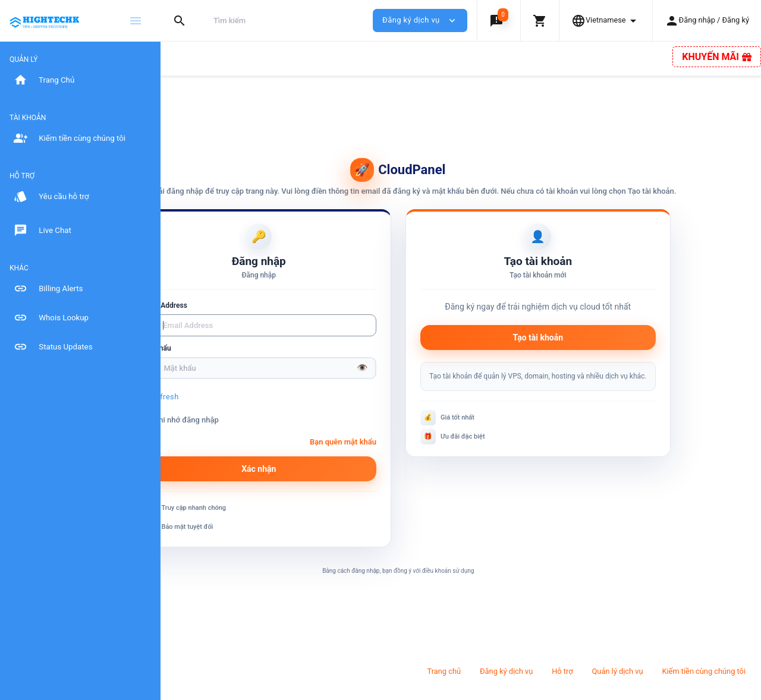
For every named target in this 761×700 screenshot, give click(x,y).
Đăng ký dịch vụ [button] (420, 21)
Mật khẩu (231, 360)
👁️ (425, 379)
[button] (499, 21)
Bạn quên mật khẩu (405, 453)
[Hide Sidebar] (136, 21)
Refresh (239, 408)
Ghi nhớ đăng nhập (253, 431)
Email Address (239, 317)
